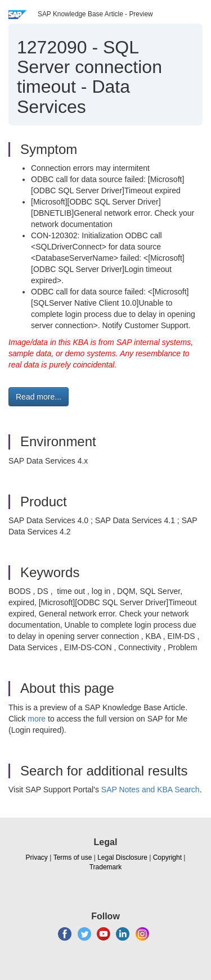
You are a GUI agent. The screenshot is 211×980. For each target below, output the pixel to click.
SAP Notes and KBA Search (151, 790)
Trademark (106, 867)
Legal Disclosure (122, 857)
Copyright (167, 857)
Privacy (37, 857)
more (37, 719)
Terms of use (73, 857)
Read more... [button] (39, 397)
